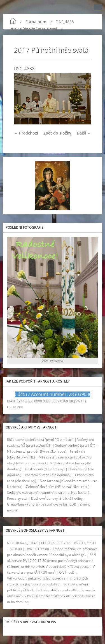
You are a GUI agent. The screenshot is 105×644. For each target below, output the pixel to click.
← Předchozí (26, 133)
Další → (84, 133)
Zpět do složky (57, 133)
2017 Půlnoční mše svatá (33, 29)
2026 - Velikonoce (53, 361)
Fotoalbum (36, 22)
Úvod (13, 21)
